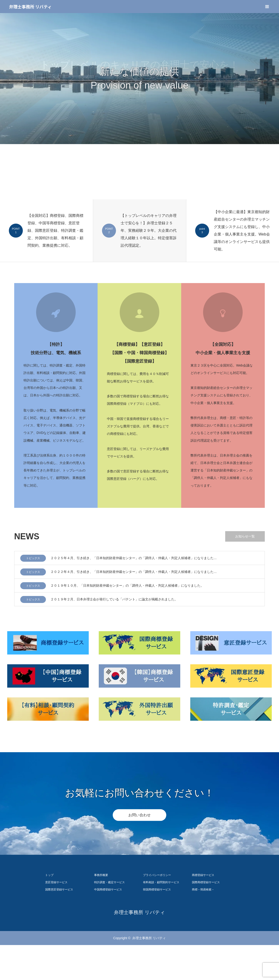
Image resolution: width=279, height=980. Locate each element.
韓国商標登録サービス (157, 890)
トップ (49, 875)
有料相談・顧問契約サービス (161, 882)
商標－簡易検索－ (203, 890)
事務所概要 (101, 875)
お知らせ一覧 (245, 536)
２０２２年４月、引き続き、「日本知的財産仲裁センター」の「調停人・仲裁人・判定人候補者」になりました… (134, 572)
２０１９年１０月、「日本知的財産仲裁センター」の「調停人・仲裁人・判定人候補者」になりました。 (127, 585)
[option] (139, 79)
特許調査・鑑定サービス (109, 882)
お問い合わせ (139, 815)
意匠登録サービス (56, 882)
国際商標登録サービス (206, 882)
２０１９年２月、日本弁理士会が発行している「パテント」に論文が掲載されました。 (114, 599)
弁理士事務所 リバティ (30, 7)
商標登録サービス (203, 875)
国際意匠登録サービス (59, 890)
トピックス (33, 558)
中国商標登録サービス (108, 890)
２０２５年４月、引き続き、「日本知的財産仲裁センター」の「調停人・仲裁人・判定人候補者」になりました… (134, 558)
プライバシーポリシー (157, 875)
